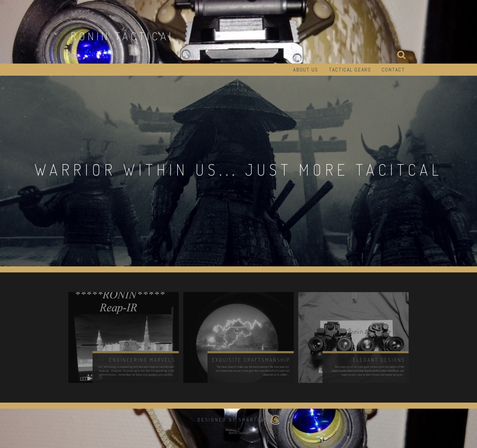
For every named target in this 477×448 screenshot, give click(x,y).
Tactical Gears (350, 69)
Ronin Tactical (124, 36)
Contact (393, 69)
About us (306, 69)
